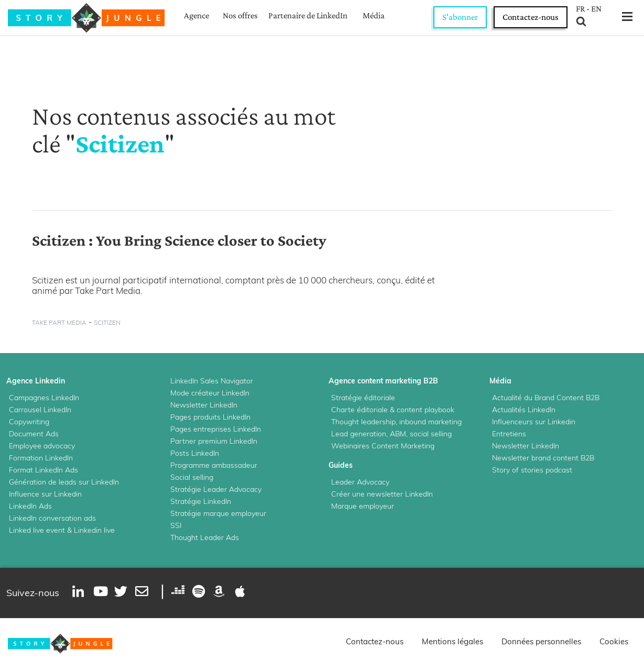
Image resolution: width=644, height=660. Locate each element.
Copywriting (29, 422)
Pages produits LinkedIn (210, 417)
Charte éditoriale (359, 410)
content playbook (425, 410)
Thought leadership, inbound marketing (396, 422)
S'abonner (460, 17)
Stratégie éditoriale (363, 398)
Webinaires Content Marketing (383, 446)
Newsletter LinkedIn (204, 405)
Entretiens (509, 434)
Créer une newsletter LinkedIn (382, 494)
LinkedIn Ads (30, 506)
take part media (59, 322)
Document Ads (34, 434)
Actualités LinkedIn (524, 410)
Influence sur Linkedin (45, 494)
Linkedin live (94, 530)
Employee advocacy (42, 446)
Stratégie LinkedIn (201, 501)
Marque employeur (363, 506)
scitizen (107, 322)
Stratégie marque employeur (218, 513)
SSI (176, 525)
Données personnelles (541, 641)
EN (596, 9)
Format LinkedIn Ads (43, 470)
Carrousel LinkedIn (40, 410)
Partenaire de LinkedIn (308, 15)
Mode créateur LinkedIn (210, 393)
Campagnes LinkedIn (44, 398)
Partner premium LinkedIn (214, 441)
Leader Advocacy (360, 482)
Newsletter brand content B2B (543, 458)
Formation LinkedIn (41, 458)
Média (374, 15)
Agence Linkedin (36, 381)
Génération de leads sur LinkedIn (64, 482)
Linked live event (37, 530)
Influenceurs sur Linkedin (534, 422)
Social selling (192, 477)
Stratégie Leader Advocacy (216, 489)
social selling (431, 434)
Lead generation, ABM (369, 434)
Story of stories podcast (532, 470)
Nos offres (240, 15)
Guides (341, 465)
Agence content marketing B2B (383, 381)
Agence (197, 15)
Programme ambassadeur (214, 465)
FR (580, 9)
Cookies (614, 641)
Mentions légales (452, 641)
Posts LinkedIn (195, 453)
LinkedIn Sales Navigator (212, 381)
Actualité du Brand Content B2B (546, 398)
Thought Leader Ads (205, 537)
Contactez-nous (531, 17)
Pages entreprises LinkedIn (216, 429)
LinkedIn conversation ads (52, 518)
